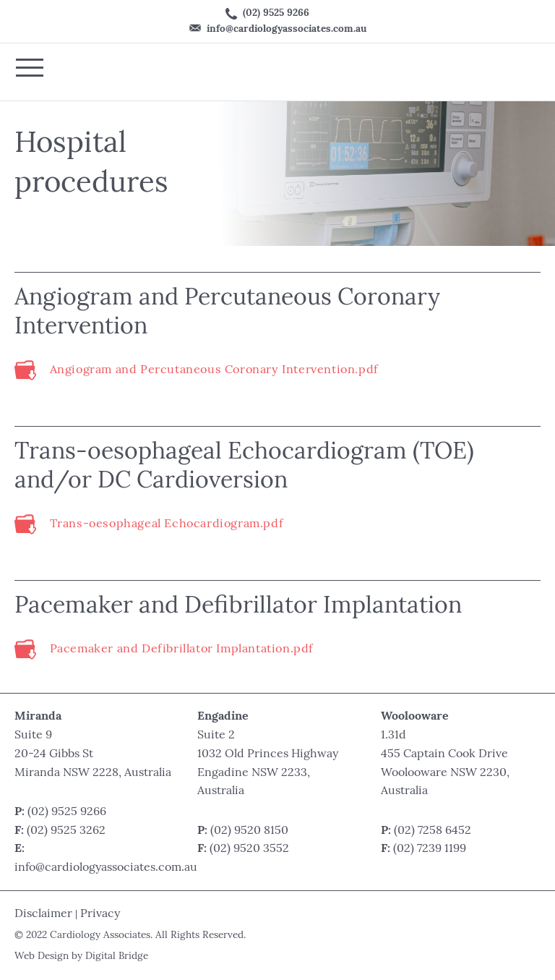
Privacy (100, 914)
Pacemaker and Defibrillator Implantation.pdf (181, 650)
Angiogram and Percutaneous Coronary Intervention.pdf (214, 370)
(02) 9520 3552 (249, 849)
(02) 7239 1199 (430, 849)
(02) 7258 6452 (433, 831)
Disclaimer (43, 914)
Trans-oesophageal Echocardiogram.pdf (167, 524)
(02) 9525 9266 (267, 14)
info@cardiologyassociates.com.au (278, 29)
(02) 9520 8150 (249, 831)
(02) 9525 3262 (66, 831)
